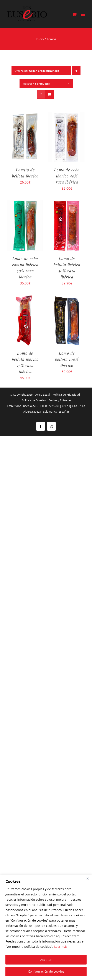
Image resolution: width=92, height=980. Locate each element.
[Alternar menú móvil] (83, 14)
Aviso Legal (43, 395)
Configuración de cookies (46, 971)
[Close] (87, 878)
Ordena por (37, 71)
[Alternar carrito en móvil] (74, 14)
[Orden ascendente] (76, 71)
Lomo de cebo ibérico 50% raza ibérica (67, 176)
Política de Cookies (34, 400)
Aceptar (46, 960)
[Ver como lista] (50, 94)
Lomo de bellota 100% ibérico (67, 359)
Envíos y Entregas (60, 400)
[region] (46, 927)
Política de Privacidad (66, 395)
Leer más (61, 947)
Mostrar (36, 84)
